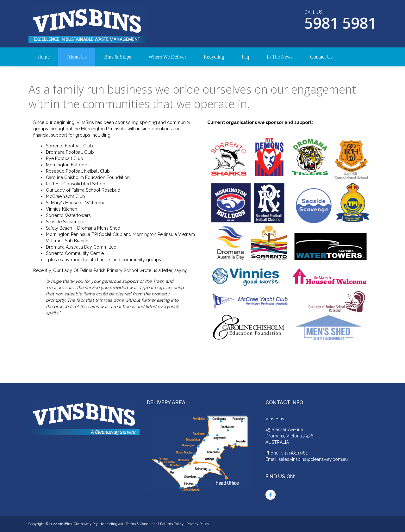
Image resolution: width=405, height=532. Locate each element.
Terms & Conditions (141, 524)
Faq (245, 57)
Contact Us (321, 57)
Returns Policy (172, 524)
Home (44, 57)
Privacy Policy (198, 524)
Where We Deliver (167, 57)
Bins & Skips (118, 57)
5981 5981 (340, 23)
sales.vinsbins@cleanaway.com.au (313, 459)
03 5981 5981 (294, 453)
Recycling (214, 57)
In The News (279, 57)
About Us (77, 57)
